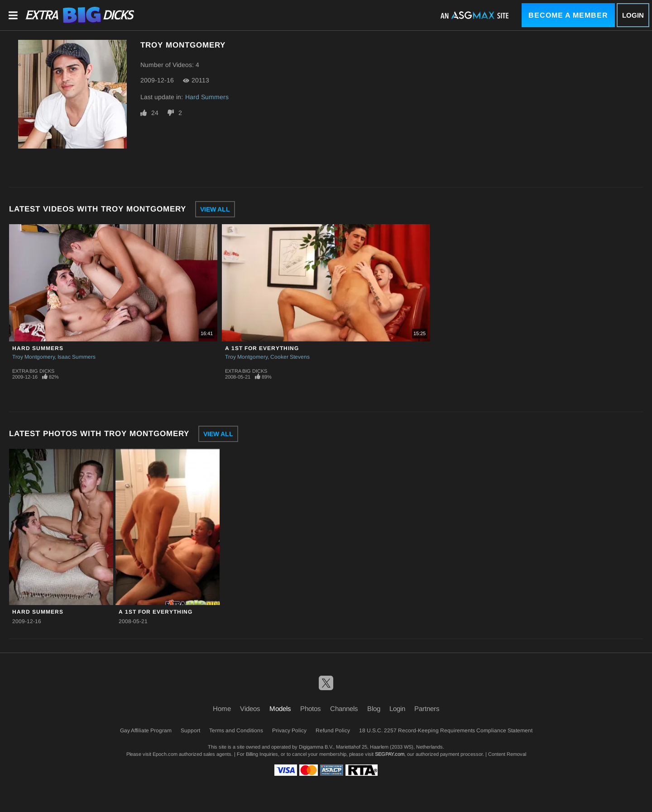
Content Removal (507, 754)
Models (280, 709)
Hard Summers (207, 97)
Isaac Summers (77, 357)
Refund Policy (333, 730)
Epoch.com (165, 754)
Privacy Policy (289, 730)
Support (190, 730)
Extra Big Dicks (33, 371)
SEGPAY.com (390, 754)
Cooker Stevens (290, 357)
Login (633, 15)
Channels (344, 709)
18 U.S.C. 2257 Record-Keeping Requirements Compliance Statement (446, 730)
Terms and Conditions (236, 730)
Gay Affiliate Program (146, 730)
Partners (427, 709)
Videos (250, 709)
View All (215, 209)
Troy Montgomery (34, 357)
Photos (311, 709)
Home (222, 709)
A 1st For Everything (262, 348)
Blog (374, 709)
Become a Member (568, 15)
